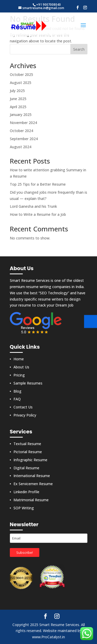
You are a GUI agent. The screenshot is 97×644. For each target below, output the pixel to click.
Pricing (19, 375)
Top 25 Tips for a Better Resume (38, 184)
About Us (21, 367)
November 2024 (23, 123)
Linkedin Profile (26, 492)
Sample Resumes (28, 383)
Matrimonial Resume (31, 500)
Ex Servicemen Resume (33, 484)
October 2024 (21, 131)
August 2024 (21, 147)
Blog (17, 391)
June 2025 (18, 99)
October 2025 (21, 74)
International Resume (32, 476)
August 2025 (21, 83)
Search (79, 49)
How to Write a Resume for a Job (38, 214)
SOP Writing (24, 508)
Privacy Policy (25, 415)
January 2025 (21, 115)
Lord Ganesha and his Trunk (33, 206)
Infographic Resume (30, 460)
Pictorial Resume (28, 452)
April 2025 (18, 107)
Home (19, 359)
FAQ (17, 399)
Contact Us (23, 407)
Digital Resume (26, 468)
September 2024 (24, 139)
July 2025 (17, 91)
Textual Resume (27, 444)
